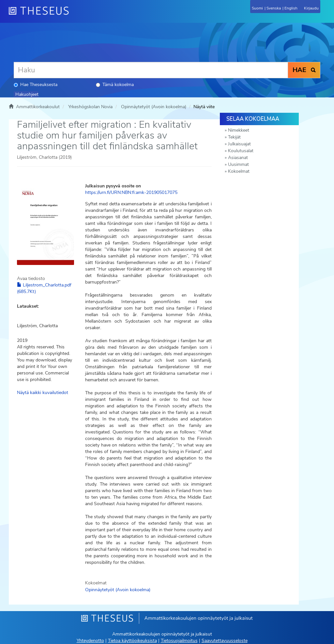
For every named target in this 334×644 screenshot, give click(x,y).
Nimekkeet (239, 130)
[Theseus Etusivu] (74, 15)
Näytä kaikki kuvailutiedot (43, 393)
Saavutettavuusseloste (225, 641)
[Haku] (151, 70)
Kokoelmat (239, 171)
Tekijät (234, 137)
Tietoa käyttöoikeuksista (132, 641)
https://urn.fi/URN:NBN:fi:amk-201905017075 (131, 192)
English (291, 8)
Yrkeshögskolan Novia (90, 107)
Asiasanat (238, 158)
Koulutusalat (241, 151)
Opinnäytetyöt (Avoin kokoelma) (154, 107)
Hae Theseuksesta (36, 85)
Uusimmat (238, 164)
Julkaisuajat (239, 144)
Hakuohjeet (27, 94)
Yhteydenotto (90, 641)
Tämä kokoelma (115, 85)
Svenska (274, 8)
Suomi (257, 8)
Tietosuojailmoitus (179, 641)
